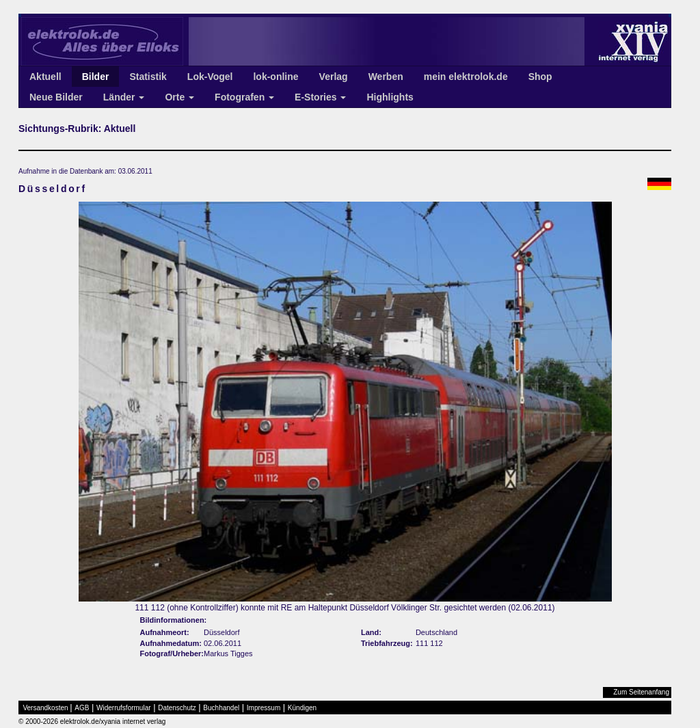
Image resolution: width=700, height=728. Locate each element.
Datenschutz (177, 708)
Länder (124, 97)
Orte (179, 97)
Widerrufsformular (123, 708)
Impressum (264, 708)
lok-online (275, 77)
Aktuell (45, 77)
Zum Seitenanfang (641, 692)
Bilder (96, 77)
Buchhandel (221, 708)
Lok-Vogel (210, 77)
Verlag (334, 77)
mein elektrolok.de (466, 77)
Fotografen (244, 97)
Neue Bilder (56, 97)
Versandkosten (46, 708)
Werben (386, 77)
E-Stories (320, 97)
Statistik (148, 77)
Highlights (390, 97)
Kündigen (302, 708)
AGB (82, 708)
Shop (540, 77)
